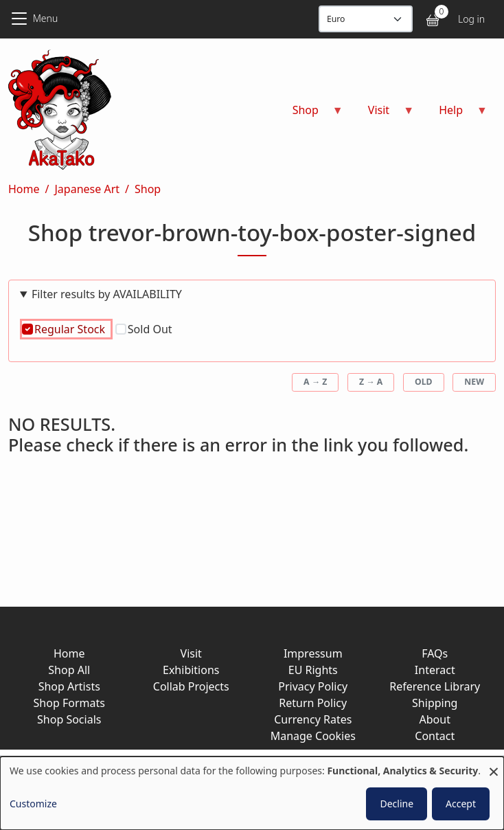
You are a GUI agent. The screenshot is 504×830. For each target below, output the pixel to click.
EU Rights (313, 670)
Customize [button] (33, 804)
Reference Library (435, 686)
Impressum (313, 653)
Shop (148, 189)
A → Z (315, 382)
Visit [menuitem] (383, 114)
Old (424, 382)
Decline (397, 804)
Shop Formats (69, 703)
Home (24, 189)
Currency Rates (313, 719)
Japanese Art (87, 189)
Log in (471, 19)
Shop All (69, 670)
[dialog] (252, 793)
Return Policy (313, 703)
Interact (435, 670)
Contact (435, 736)
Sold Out (150, 329)
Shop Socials (69, 719)
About (435, 719)
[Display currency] (366, 19)
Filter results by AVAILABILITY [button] (107, 294)
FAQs (435, 653)
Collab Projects (191, 686)
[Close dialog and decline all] (494, 765)
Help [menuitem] (455, 114)
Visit (191, 653)
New (474, 382)
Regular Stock (70, 329)
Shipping (435, 703)
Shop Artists (69, 686)
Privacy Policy (313, 686)
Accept (461, 804)
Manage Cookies (313, 736)
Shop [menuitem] (310, 114)
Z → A (371, 382)
